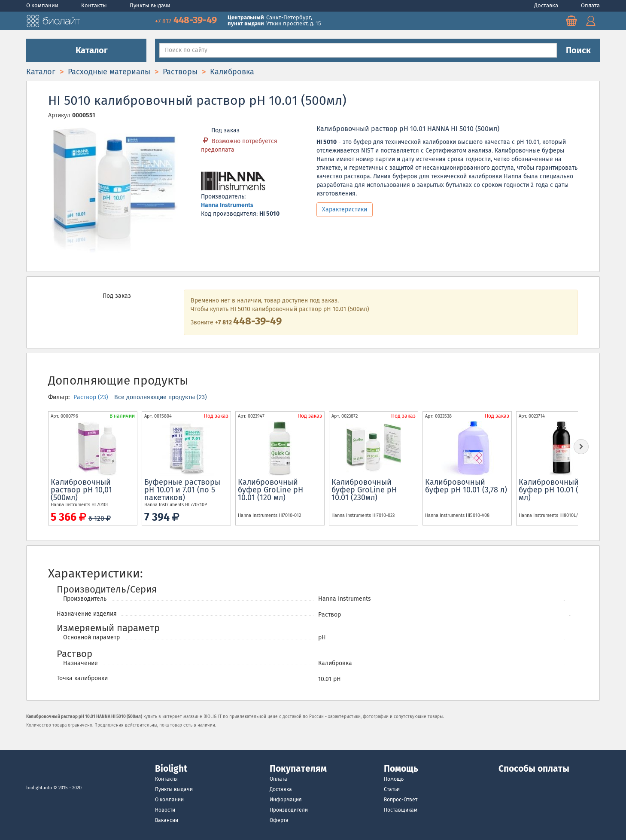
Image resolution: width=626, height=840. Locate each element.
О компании (43, 5)
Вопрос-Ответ (401, 800)
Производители (289, 810)
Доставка (547, 5)
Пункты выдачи (150, 5)
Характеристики (345, 209)
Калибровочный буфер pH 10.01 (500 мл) (555, 490)
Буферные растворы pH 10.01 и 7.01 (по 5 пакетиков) (182, 490)
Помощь (394, 779)
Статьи (392, 789)
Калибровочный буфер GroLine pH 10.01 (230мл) (364, 490)
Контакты (95, 5)
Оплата (590, 5)
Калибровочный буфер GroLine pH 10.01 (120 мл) (270, 490)
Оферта (279, 820)
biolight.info (39, 788)
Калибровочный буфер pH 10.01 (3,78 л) (466, 486)
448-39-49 (187, 20)
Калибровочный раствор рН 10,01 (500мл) (81, 490)
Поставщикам (401, 810)
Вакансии (167, 820)
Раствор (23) (92, 397)
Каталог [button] (86, 50)
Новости (165, 810)
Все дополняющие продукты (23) (161, 397)
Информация (286, 800)
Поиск (578, 50)
